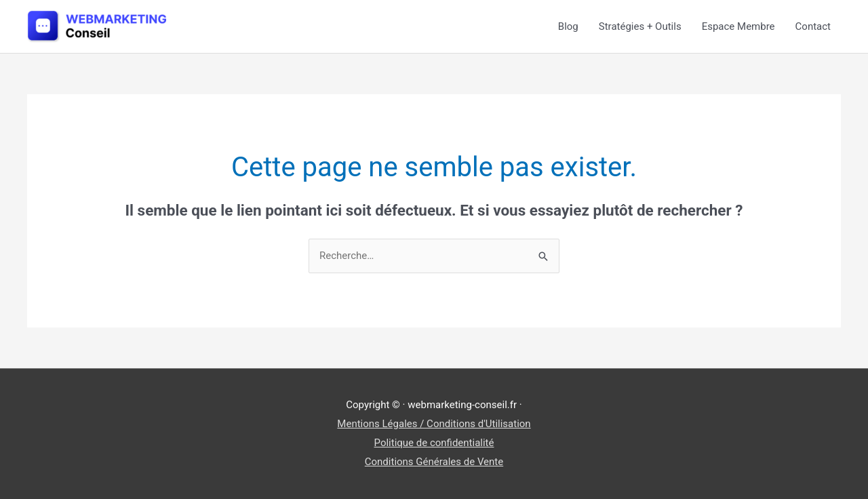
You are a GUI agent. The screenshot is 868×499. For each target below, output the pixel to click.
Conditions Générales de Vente (434, 462)
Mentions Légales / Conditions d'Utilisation (434, 424)
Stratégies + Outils (640, 26)
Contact (813, 26)
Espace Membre (738, 26)
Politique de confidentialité (434, 443)
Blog (568, 26)
